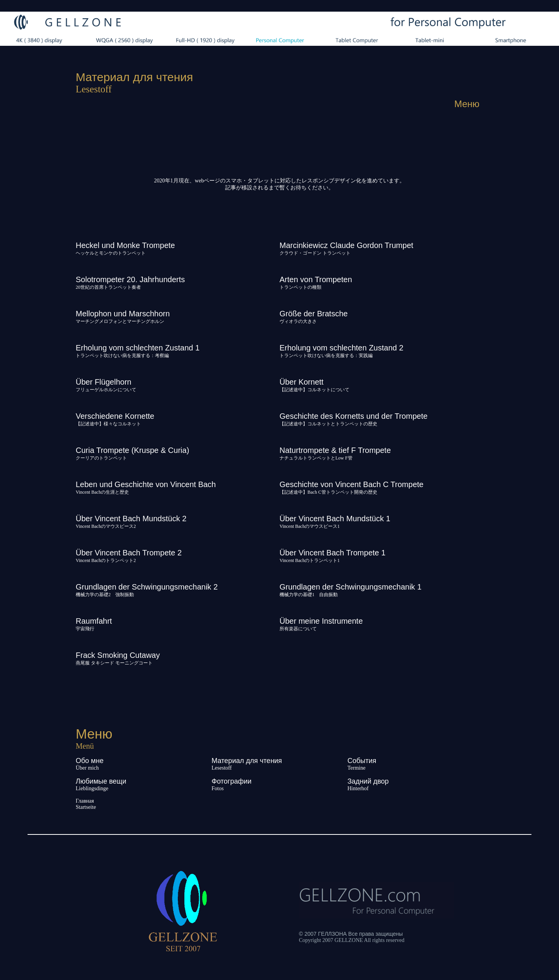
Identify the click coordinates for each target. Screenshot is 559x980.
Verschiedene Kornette (115, 416)
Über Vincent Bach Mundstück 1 (335, 519)
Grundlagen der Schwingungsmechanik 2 (147, 587)
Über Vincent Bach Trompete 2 (129, 553)
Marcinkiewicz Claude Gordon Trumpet (346, 245)
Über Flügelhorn (103, 382)
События (362, 761)
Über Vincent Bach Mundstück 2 (131, 519)
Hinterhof (358, 788)
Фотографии (232, 781)
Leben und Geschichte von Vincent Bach (146, 484)
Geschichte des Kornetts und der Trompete (353, 416)
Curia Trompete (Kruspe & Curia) (132, 450)
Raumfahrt (94, 621)
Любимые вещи (101, 781)
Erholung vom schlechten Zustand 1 (138, 348)
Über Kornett (301, 382)
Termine (356, 768)
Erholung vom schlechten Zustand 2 (341, 348)
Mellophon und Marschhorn (123, 314)
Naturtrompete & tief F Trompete (335, 450)
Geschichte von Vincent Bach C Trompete (352, 484)
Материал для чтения (247, 761)
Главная (85, 801)
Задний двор (368, 781)
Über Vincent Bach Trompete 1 (332, 553)
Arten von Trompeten (316, 279)
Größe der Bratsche (314, 314)
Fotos (218, 788)
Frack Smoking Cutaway (118, 655)
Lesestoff (222, 768)
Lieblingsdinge (92, 788)
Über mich (87, 768)
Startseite (86, 807)
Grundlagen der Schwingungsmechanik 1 (351, 587)
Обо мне (90, 761)
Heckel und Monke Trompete (125, 245)
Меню (467, 104)
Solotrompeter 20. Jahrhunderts (130, 279)
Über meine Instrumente (321, 621)
